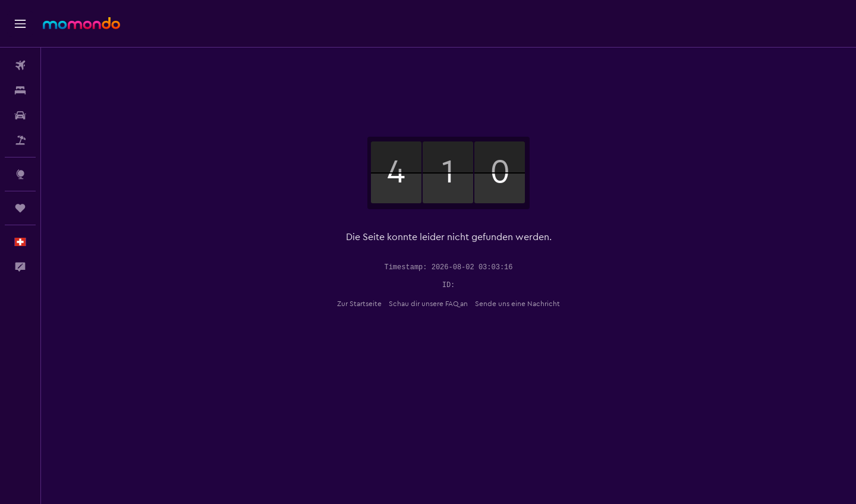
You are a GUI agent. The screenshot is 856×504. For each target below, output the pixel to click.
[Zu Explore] (20, 174)
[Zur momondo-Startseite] (81, 23)
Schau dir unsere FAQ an (428, 304)
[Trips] (20, 208)
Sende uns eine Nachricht (517, 304)
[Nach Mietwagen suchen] (20, 115)
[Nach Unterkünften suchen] (20, 90)
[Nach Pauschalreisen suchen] (20, 140)
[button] (20, 24)
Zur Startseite (359, 304)
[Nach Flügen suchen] (20, 65)
